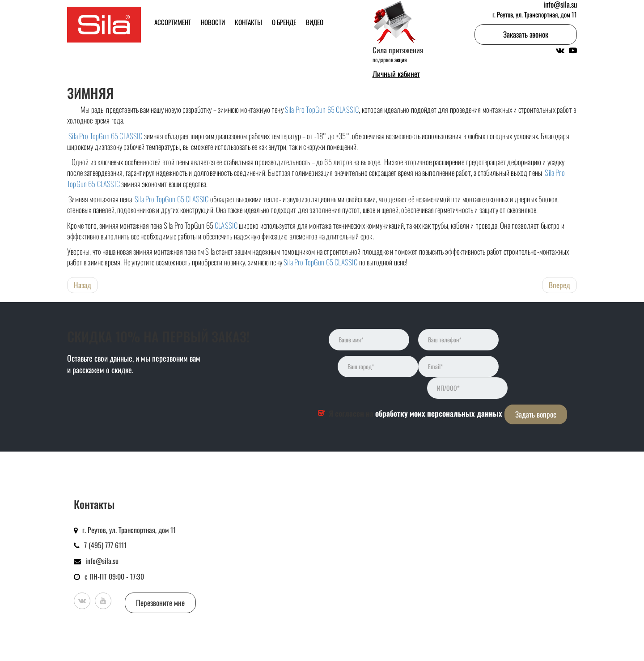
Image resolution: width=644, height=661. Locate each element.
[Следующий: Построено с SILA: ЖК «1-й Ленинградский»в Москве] (559, 285)
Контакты (248, 22)
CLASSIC (226, 225)
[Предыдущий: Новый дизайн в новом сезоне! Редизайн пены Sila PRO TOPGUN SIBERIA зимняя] (83, 285)
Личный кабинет (396, 74)
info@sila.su (102, 561)
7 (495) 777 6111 (105, 545)
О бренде (284, 22)
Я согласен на (415, 414)
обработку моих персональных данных (439, 413)
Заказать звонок (526, 34)
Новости (213, 22)
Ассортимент (173, 22)
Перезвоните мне (160, 603)
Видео (315, 22)
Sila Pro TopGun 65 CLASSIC (322, 109)
